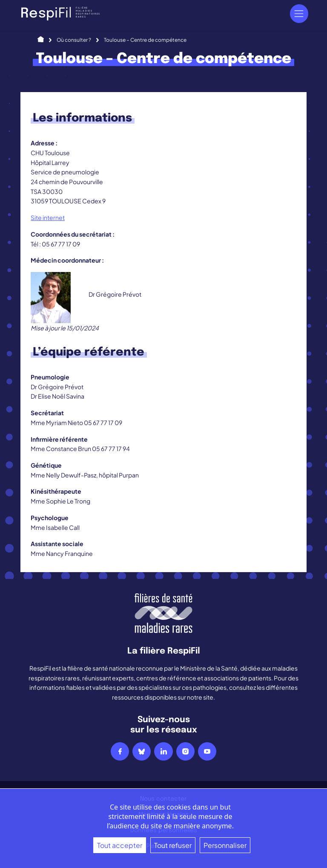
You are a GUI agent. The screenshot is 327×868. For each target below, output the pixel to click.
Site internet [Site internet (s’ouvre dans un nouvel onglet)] (48, 217)
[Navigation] (299, 13)
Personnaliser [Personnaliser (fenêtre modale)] (225, 845)
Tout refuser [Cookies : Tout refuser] (173, 845)
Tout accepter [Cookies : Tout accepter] (120, 845)
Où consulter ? (74, 40)
